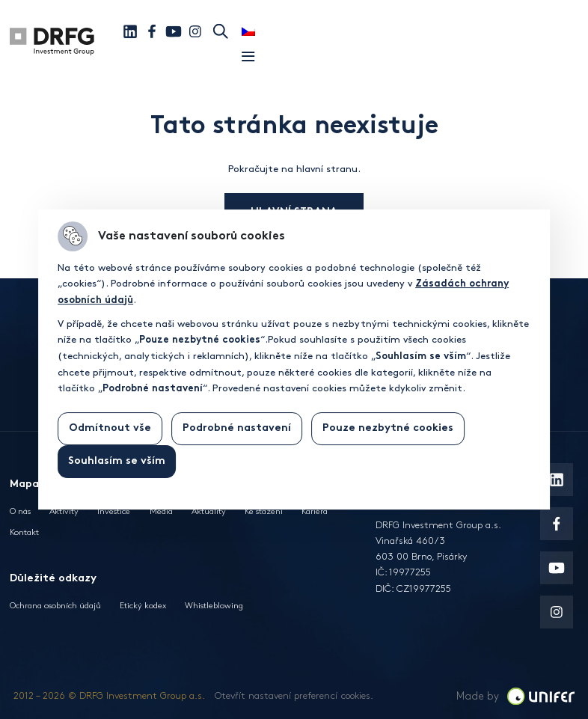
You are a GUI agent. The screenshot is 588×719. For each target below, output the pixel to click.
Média (161, 511)
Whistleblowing (214, 606)
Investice (114, 511)
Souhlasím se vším (117, 461)
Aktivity (64, 511)
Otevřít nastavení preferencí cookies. (294, 696)
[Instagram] (195, 31)
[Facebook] (152, 31)
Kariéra (315, 511)
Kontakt (24, 532)
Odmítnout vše (110, 428)
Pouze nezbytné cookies (388, 428)
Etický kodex (143, 606)
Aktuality (209, 511)
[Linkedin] (130, 31)
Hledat (221, 31)
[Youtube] (174, 31)
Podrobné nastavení (237, 428)
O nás (20, 511)
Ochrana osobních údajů (55, 606)
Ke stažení (264, 511)
